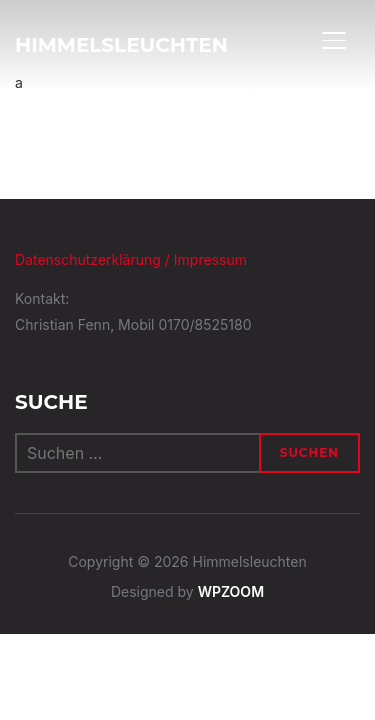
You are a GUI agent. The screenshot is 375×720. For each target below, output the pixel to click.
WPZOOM (231, 591)
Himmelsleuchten (121, 45)
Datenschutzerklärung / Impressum (131, 259)
